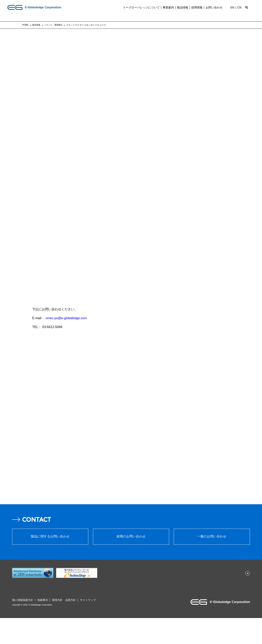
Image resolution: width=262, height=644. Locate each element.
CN (238, 11)
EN (231, 11)
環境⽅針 (57, 626)
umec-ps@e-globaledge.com (66, 318)
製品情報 (181, 11)
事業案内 (167, 11)
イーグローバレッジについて (140, 11)
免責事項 (43, 626)
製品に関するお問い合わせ (50, 563)
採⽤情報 (196, 11)
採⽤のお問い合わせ (131, 563)
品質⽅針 (72, 626)
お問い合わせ (213, 11)
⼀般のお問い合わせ (212, 563)
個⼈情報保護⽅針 (23, 626)
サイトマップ (89, 626)
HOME (25, 25)
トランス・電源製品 (55, 25)
